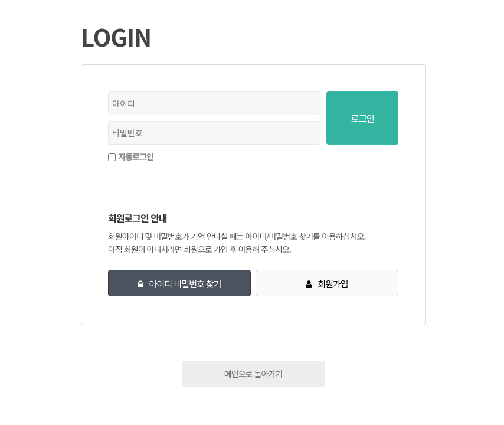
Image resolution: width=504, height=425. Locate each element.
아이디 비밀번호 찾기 (185, 284)
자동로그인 (136, 156)
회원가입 (333, 284)
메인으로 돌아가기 (253, 374)
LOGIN (116, 37)
